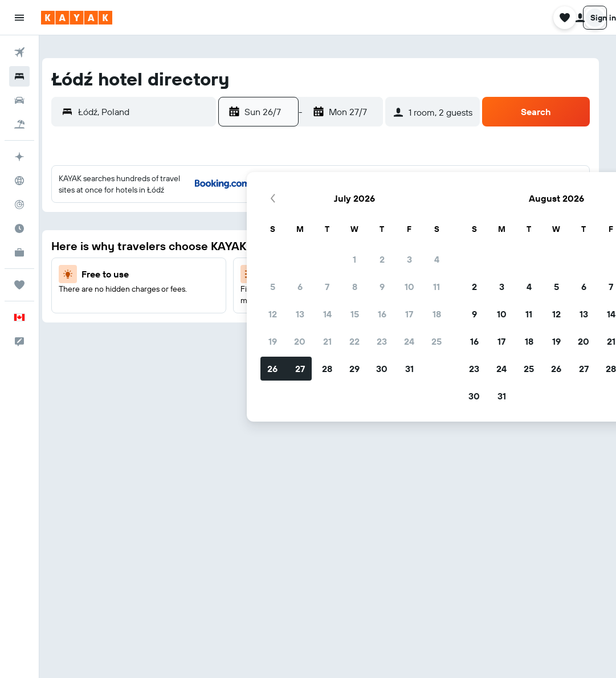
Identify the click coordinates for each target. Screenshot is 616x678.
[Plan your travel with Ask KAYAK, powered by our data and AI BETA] (19, 157)
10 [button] (190, 246)
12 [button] (53, 273)
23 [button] (162, 300)
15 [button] (135, 273)
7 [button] (108, 246)
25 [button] (217, 300)
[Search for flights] (19, 52)
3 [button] (190, 218)
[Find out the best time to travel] (19, 228)
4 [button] (217, 218)
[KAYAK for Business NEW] (19, 252)
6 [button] (81, 246)
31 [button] (190, 328)
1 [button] (135, 218)
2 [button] (163, 218)
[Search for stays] (19, 76)
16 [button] (163, 273)
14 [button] (108, 273)
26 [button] (53, 328)
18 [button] (217, 273)
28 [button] (108, 328)
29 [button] (135, 328)
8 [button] (135, 246)
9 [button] (163, 246)
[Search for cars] (19, 100)
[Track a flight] (19, 205)
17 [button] (190, 273)
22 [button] (135, 300)
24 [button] (190, 300)
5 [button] (53, 246)
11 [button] (217, 246)
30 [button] (162, 328)
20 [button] (80, 300)
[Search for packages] (19, 124)
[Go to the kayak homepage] (77, 18)
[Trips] (19, 285)
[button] (19, 18)
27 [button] (81, 328)
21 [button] (108, 300)
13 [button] (81, 273)
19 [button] (53, 300)
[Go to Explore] (19, 181)
